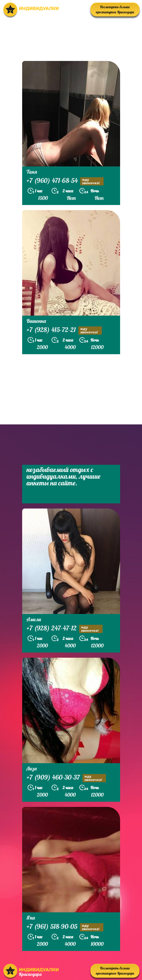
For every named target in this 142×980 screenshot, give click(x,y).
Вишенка (36, 321)
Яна (31, 918)
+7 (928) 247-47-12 (65, 629)
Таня (32, 172)
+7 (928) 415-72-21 (64, 330)
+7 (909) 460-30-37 (66, 778)
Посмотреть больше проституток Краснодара (115, 10)
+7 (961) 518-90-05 (65, 927)
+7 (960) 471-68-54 (65, 181)
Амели (34, 619)
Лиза (32, 768)
